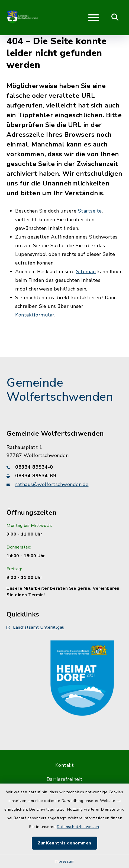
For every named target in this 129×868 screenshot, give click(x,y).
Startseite (90, 211)
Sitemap (86, 272)
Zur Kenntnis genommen (64, 843)
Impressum (65, 861)
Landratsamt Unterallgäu (36, 627)
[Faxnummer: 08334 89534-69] (64, 476)
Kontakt (65, 765)
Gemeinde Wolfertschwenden (60, 390)
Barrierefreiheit (65, 779)
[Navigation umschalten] (93, 18)
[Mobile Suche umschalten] (115, 18)
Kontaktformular (35, 315)
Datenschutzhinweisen (78, 827)
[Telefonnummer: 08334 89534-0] (64, 467)
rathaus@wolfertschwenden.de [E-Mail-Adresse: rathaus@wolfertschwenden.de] (52, 484)
